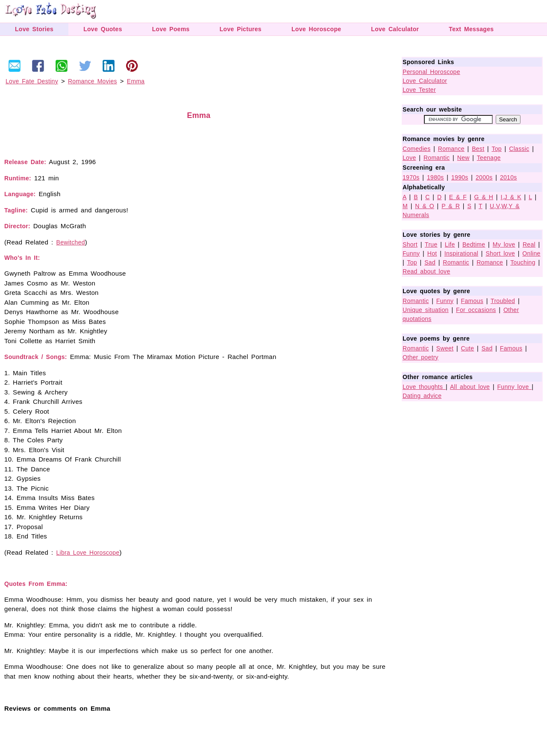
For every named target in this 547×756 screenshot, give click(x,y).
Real (529, 244)
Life (450, 244)
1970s (411, 177)
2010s (509, 177)
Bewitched (71, 242)
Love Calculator (395, 29)
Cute (468, 348)
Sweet (445, 348)
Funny (411, 253)
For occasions (476, 310)
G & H (484, 197)
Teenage (489, 158)
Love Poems (171, 29)
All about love (470, 387)
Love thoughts (424, 387)
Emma (136, 81)
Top (496, 149)
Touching (523, 262)
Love (409, 158)
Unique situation (426, 310)
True (431, 244)
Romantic (437, 158)
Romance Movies (93, 81)
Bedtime (474, 244)
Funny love (515, 387)
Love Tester (419, 90)
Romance (451, 149)
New (463, 158)
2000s (484, 177)
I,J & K (511, 197)
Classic (519, 149)
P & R (451, 206)
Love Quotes (103, 29)
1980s (435, 177)
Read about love (426, 271)
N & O (425, 206)
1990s (460, 177)
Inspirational (461, 253)
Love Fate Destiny (32, 81)
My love (504, 244)
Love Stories (34, 29)
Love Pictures (241, 29)
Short (410, 244)
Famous (472, 301)
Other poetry (421, 357)
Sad (430, 262)
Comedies (416, 149)
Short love (500, 253)
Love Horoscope (316, 29)
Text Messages (471, 29)
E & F (458, 197)
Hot (432, 253)
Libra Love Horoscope (88, 553)
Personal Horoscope (431, 72)
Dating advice (422, 396)
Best (478, 149)
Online (531, 253)
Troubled (503, 301)
